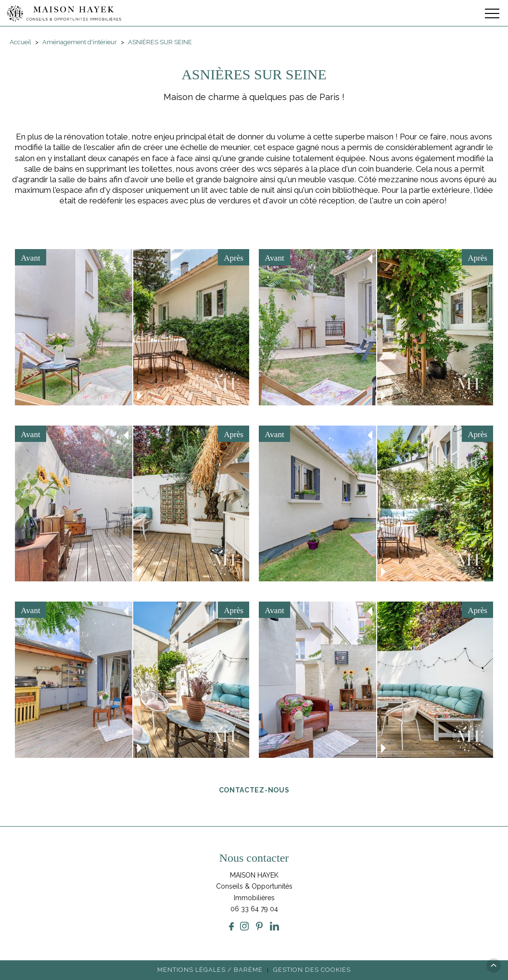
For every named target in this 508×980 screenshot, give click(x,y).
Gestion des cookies (312, 970)
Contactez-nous (254, 789)
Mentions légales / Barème (210, 970)
